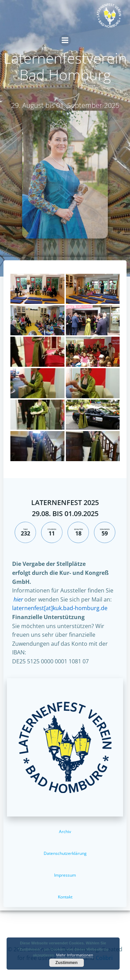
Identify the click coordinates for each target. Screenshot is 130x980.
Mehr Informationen (75, 955)
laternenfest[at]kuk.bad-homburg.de (60, 608)
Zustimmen (67, 963)
